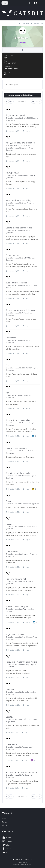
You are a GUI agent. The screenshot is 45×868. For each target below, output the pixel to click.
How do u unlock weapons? (18, 606)
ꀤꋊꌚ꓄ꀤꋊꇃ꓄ (27, 719)
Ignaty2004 (26, 554)
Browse (4, 822)
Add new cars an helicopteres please (22, 772)
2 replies (26, 131)
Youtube (7, 837)
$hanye (25, 203)
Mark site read (37, 23)
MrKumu (25, 313)
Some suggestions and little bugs (20, 310)
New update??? (12, 173)
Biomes (9, 501)
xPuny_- (25, 609)
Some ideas (11, 338)
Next (34, 102)
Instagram (7, 841)
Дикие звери (11, 744)
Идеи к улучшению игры (17, 448)
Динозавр (26, 665)
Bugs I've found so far (15, 634)
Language (18, 859)
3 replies (27, 540)
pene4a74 (26, 148)
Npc (7, 393)
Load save (10, 689)
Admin (24, 775)
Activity (4, 825)
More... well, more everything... (19, 200)
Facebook (7, 849)
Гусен (24, 582)
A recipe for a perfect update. (18, 420)
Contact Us (28, 859)
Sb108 (24, 395)
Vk (5, 852)
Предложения (12, 551)
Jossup (24, 230)
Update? (9, 717)
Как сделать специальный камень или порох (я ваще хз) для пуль (21, 144)
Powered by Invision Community (23, 864)
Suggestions (10, 205)
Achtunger (26, 423)
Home (4, 819)
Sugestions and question (16, 115)
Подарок (10, 524)
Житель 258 (26, 451)
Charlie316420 (27, 118)
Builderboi (26, 692)
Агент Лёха (26, 527)
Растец (25, 747)
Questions (11, 120)
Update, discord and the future (19, 228)
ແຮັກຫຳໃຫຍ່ (27, 368)
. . (22, 504)
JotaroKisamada (28, 637)
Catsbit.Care (10, 118)
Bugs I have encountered (16, 283)
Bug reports (12, 639)
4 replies (26, 161)
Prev (11, 102)
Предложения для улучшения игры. (21, 662)
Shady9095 (26, 258)
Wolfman (25, 175)
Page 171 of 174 (22, 101)
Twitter (6, 845)
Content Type (12, 85)
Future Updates (12, 255)
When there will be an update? (19, 473)
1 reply (26, 188)
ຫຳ (7, 365)
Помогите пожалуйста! (16, 579)
